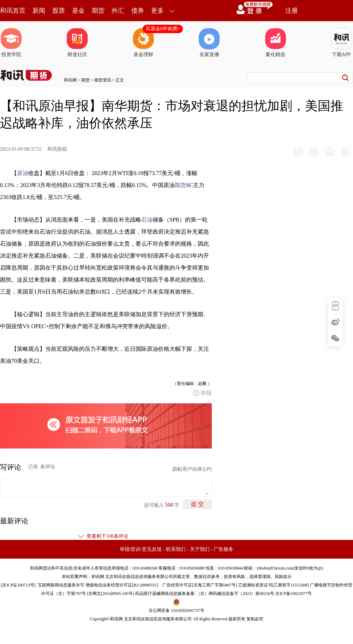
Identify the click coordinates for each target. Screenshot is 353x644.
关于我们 (200, 549)
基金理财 (143, 43)
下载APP (341, 43)
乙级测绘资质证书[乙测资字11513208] (274, 585)
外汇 (118, 11)
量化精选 (275, 43)
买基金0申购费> (163, 29)
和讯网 (70, 80)
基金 (78, 11)
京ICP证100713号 (18, 585)
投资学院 (11, 43)
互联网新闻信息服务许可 (61, 585)
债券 (138, 11)
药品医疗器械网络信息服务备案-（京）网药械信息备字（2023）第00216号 (205, 594)
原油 (23, 173)
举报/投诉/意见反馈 (141, 549)
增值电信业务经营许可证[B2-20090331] (122, 585)
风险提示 (283, 577)
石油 (147, 220)
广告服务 (223, 549)
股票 (59, 11)
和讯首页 (13, 11)
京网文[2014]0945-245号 (110, 594)
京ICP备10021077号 (294, 594)
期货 (98, 11)
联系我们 (176, 549)
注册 (292, 11)
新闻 (39, 11)
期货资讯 (103, 80)
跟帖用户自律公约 (192, 469)
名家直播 (209, 43)
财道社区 (77, 43)
